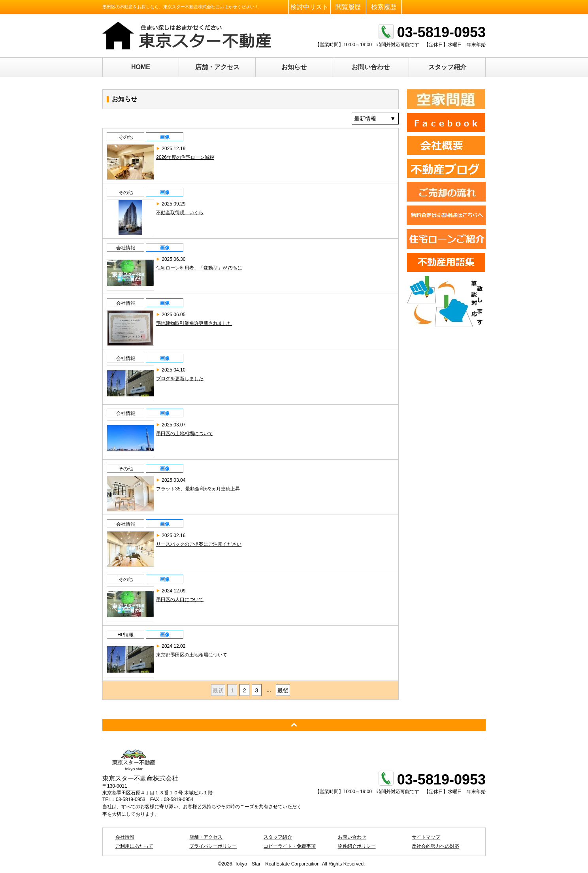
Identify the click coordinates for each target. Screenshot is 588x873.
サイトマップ (426, 837)
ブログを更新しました (180, 379)
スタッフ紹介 (447, 67)
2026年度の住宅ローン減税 (185, 157)
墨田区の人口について (180, 600)
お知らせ (294, 67)
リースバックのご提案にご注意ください (199, 544)
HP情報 (125, 635)
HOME (141, 67)
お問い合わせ (371, 67)
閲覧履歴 (348, 7)
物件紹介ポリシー (357, 846)
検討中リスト (309, 7)
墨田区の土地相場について (185, 434)
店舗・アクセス (217, 67)
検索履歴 (384, 7)
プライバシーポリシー (213, 846)
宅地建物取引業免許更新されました (194, 323)
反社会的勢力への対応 (435, 846)
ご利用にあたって (134, 846)
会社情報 (126, 248)
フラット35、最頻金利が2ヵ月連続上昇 (198, 489)
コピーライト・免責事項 (290, 846)
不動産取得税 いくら (180, 213)
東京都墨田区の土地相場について (192, 655)
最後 (283, 690)
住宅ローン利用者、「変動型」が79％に (199, 268)
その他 (126, 137)
